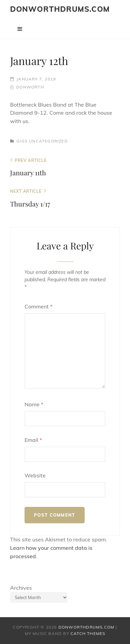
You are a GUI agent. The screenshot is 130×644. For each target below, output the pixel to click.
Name (34, 404)
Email (33, 440)
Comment (38, 306)
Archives (21, 588)
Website (35, 475)
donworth (30, 87)
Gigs (22, 141)
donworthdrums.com (60, 9)
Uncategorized (48, 141)
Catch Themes (88, 633)
